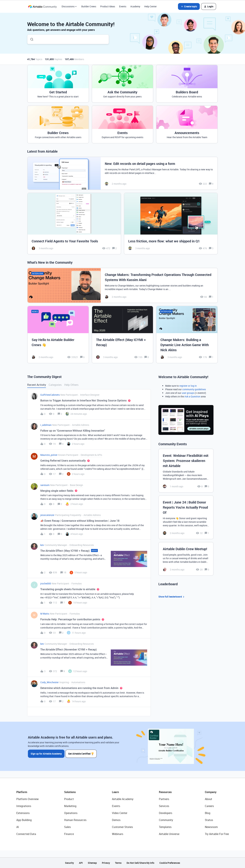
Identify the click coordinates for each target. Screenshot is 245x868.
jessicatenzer (47, 515)
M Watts (45, 614)
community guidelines (194, 389)
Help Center (150, 6)
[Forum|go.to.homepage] (42, 6)
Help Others (71, 385)
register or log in (188, 386)
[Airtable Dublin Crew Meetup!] (186, 559)
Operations (71, 813)
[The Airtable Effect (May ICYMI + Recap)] (123, 335)
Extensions (23, 813)
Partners (164, 799)
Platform (22, 792)
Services (164, 806)
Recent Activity (37, 385)
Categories (55, 385)
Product (69, 799)
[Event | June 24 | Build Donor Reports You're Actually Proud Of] (186, 517)
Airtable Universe (169, 834)
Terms (118, 863)
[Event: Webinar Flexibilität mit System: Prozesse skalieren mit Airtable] (186, 471)
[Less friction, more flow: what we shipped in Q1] (171, 224)
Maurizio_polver (49, 455)
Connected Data (26, 834)
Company (211, 792)
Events (123, 6)
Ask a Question (192, 396)
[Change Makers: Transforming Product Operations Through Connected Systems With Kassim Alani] (122, 285)
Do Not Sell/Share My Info (140, 863)
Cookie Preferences (170, 863)
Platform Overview (27, 799)
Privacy (106, 863)
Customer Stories (122, 827)
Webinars (118, 834)
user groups (188, 393)
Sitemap (92, 863)
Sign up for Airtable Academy (46, 753)
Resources (165, 792)
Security (69, 863)
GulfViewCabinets (50, 395)
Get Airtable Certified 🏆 (81, 753)
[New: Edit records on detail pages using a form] (122, 173)
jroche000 (46, 583)
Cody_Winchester (50, 682)
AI (18, 827)
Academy (135, 6)
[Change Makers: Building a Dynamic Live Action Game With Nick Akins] (187, 335)
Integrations (24, 806)
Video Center (120, 813)
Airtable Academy (123, 799)
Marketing (70, 806)
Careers (209, 806)
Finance (69, 834)
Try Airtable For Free (217, 834)
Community (166, 820)
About (209, 799)
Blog (208, 813)
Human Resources (75, 820)
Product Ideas (108, 6)
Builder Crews (89, 6)
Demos (116, 820)
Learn (115, 792)
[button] (189, 6)
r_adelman (46, 425)
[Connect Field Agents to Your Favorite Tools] (74, 224)
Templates (165, 827)
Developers (166, 813)
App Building (24, 820)
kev (42, 545)
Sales (67, 827)
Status (209, 820)
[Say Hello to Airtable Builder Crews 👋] (58, 335)
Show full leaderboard (172, 597)
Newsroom (211, 827)
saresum (45, 485)
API (81, 863)
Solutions (70, 792)
